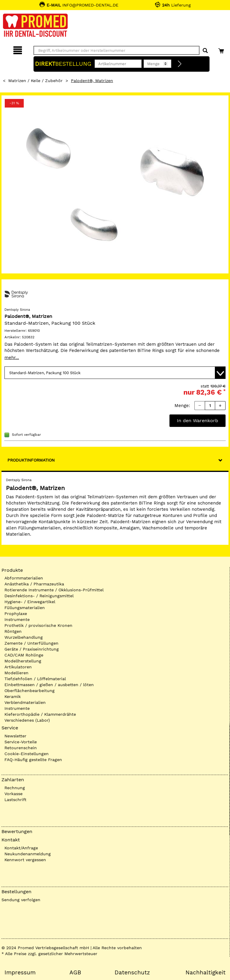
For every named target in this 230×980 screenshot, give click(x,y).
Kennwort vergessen (25, 860)
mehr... (12, 358)
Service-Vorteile (21, 742)
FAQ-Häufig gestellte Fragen (33, 760)
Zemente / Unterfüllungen (31, 643)
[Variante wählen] (115, 373)
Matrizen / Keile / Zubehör (35, 81)
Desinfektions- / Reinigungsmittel (39, 596)
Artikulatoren (18, 667)
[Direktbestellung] (180, 64)
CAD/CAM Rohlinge (24, 655)
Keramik (13, 696)
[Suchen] (205, 51)
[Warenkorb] (222, 49)
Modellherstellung (23, 661)
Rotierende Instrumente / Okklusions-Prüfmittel (54, 590)
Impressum (20, 973)
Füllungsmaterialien (25, 608)
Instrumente (17, 619)
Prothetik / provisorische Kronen (38, 625)
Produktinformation (31, 460)
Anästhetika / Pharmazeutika (34, 584)
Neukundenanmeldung (28, 854)
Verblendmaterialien (25, 702)
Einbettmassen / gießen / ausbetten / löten (49, 685)
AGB (75, 973)
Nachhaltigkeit (206, 973)
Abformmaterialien (24, 578)
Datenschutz (132, 973)
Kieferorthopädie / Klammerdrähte (40, 714)
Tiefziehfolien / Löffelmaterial (35, 679)
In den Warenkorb (198, 421)
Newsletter (15, 736)
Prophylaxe (16, 614)
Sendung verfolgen (21, 900)
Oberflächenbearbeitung (30, 691)
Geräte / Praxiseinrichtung (32, 649)
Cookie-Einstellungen (27, 754)
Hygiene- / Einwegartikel (30, 602)
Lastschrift (15, 800)
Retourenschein (21, 748)
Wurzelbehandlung (24, 637)
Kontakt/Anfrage (21, 848)
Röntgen (13, 631)
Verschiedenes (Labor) (27, 720)
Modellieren (16, 673)
